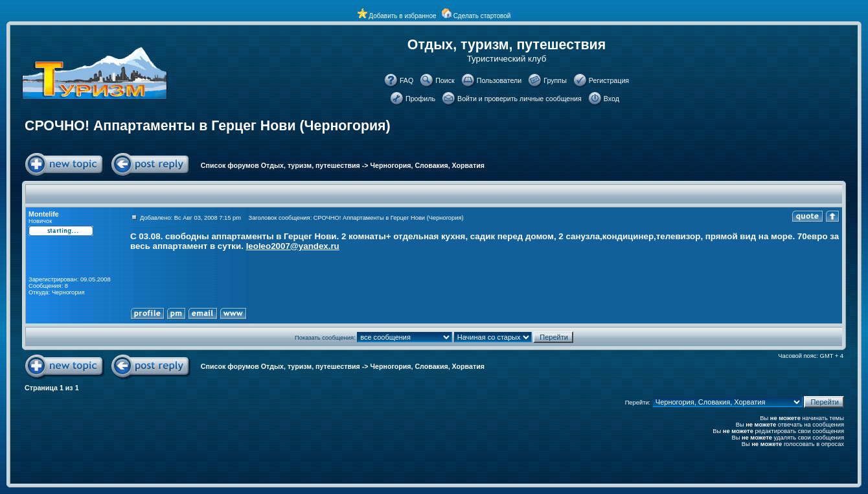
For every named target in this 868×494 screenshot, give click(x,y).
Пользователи (499, 80)
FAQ (406, 80)
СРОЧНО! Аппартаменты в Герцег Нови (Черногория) (208, 126)
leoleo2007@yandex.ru (293, 246)
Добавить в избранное (402, 16)
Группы (555, 80)
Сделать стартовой (482, 16)
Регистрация (609, 80)
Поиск (445, 80)
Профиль (420, 99)
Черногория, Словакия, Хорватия (428, 165)
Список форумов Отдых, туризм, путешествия (280, 165)
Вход (611, 99)
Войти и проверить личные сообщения (520, 99)
